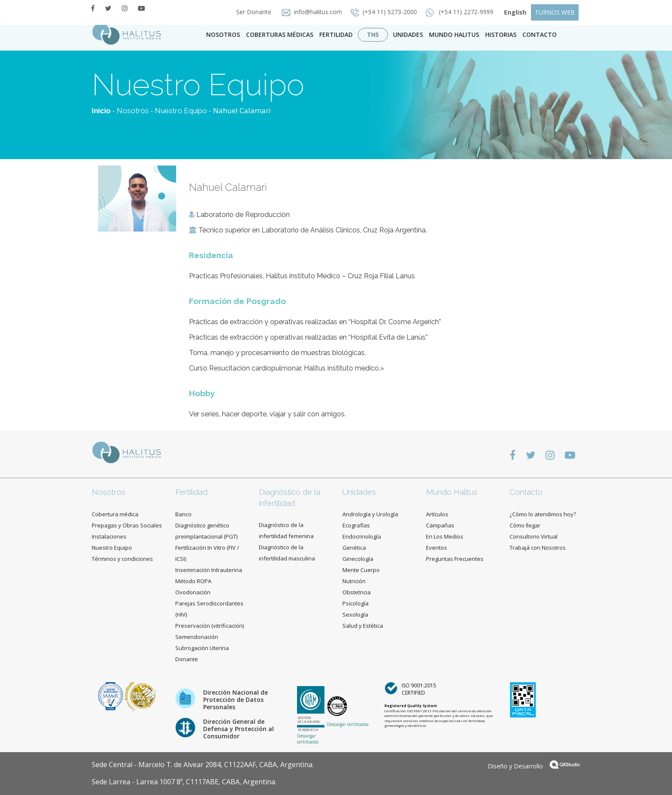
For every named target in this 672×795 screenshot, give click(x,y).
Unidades (408, 35)
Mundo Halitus (454, 35)
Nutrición (354, 581)
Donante (187, 659)
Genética (354, 548)
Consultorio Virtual (534, 536)
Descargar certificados (308, 739)
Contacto (526, 492)
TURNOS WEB (555, 12)
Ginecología (358, 559)
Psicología (355, 603)
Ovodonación (193, 592)
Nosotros (223, 35)
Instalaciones (109, 536)
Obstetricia (357, 592)
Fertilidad (336, 35)
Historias (501, 35)
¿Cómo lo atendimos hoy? (543, 514)
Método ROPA (193, 581)
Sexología (355, 614)
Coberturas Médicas (280, 35)
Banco (183, 514)
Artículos (437, 514)
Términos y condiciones (122, 559)
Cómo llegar (525, 525)
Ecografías (356, 525)
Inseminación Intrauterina (209, 570)
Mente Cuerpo (361, 570)
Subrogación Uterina (202, 648)
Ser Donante (251, 12)
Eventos (436, 548)
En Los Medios (445, 536)
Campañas (440, 525)
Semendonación (197, 637)
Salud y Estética (363, 626)
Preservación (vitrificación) (210, 626)
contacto (540, 35)
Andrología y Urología (370, 514)
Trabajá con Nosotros (538, 548)
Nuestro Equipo (181, 111)
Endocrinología (362, 536)
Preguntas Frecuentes (455, 559)
